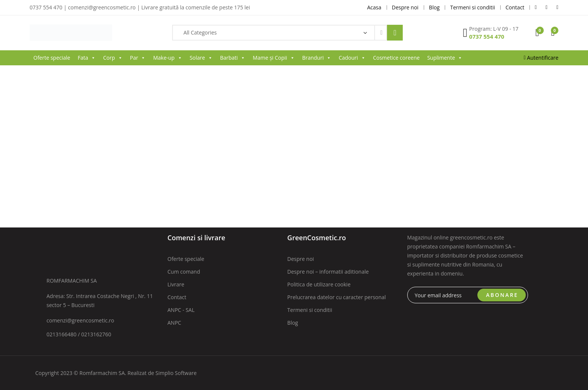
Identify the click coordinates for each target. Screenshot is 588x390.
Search (395, 33)
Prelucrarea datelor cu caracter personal (337, 297)
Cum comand (184, 272)
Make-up (167, 58)
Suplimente (445, 58)
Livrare (176, 284)
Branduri (317, 58)
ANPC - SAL (181, 310)
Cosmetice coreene (396, 58)
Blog (293, 323)
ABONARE (502, 295)
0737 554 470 (487, 36)
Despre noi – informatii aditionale (328, 272)
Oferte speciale (52, 58)
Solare (201, 58)
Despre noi (301, 259)
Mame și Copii (274, 58)
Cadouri (352, 58)
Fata (87, 58)
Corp (113, 58)
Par (138, 58)
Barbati (233, 58)
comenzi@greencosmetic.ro (80, 320)
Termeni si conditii (310, 310)
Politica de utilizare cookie (319, 284)
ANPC (175, 323)
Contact (177, 297)
